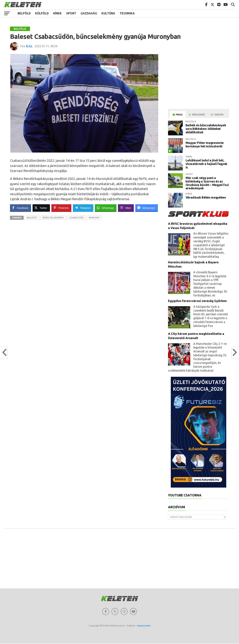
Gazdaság (89, 13)
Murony (94, 218)
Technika (127, 13)
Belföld (24, 13)
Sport (71, 13)
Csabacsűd (76, 218)
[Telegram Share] (83, 208)
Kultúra (108, 13)
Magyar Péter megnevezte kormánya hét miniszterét (205, 144)
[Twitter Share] (41, 208)
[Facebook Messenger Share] (147, 208)
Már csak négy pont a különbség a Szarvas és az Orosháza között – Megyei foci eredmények (207, 183)
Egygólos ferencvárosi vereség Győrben (197, 301)
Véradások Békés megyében (206, 197)
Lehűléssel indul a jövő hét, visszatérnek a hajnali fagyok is (206, 164)
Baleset (32, 218)
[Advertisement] (199, 80)
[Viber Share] (126, 208)
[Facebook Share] (20, 208)
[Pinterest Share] (61, 208)
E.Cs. (29, 46)
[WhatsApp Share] (106, 208)
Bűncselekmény (53, 218)
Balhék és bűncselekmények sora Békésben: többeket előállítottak (206, 129)
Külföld (42, 13)
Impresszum (144, 626)
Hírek (57, 13)
